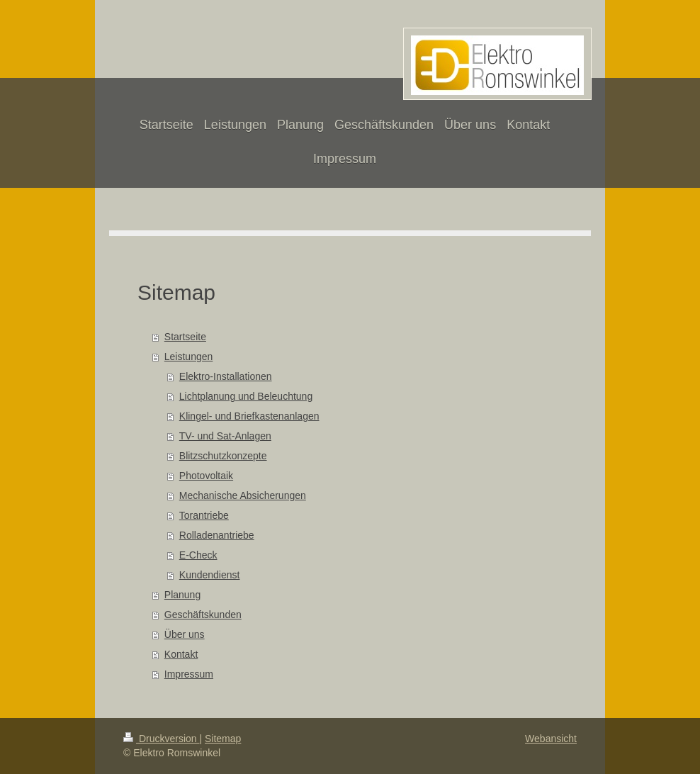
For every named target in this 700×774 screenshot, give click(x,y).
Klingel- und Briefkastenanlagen (249, 416)
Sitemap (223, 739)
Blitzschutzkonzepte (223, 456)
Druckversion (161, 739)
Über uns (185, 634)
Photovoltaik (206, 476)
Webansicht (551, 739)
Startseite (185, 337)
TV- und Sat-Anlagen (225, 436)
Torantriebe (204, 515)
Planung (182, 595)
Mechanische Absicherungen (243, 495)
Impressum (189, 674)
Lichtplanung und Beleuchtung (246, 396)
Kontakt (181, 654)
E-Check (198, 555)
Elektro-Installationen (226, 376)
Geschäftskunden (203, 615)
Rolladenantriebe (217, 535)
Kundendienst (210, 575)
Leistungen (189, 357)
